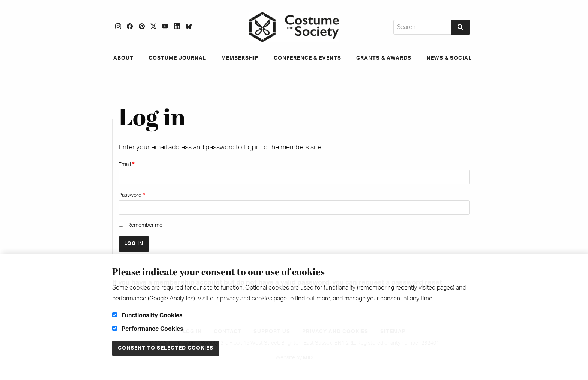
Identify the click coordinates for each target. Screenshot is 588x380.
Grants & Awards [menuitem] (384, 58)
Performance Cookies (148, 329)
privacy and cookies (246, 299)
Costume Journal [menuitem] (177, 58)
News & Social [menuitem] (449, 58)
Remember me (140, 225)
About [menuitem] (123, 58)
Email (127, 164)
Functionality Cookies (147, 315)
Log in (134, 244)
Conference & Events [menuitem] (307, 58)
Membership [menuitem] (240, 58)
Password (132, 195)
